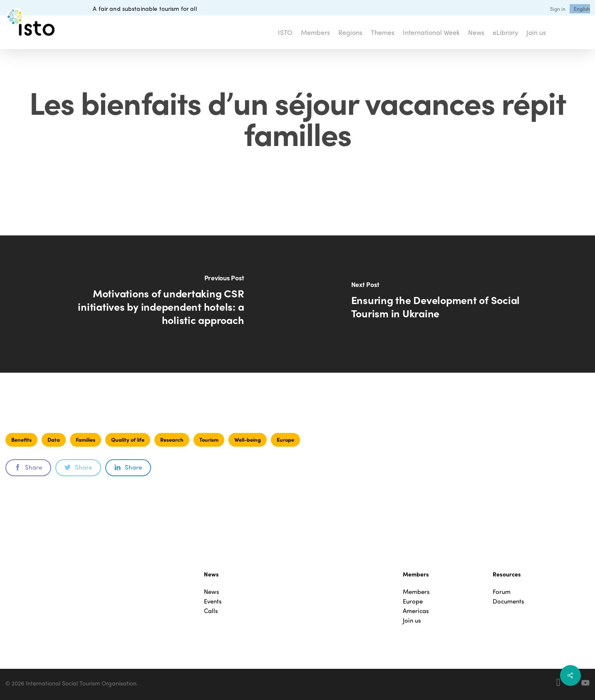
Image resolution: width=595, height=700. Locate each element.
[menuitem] (582, 9)
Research (172, 439)
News (212, 592)
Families (86, 439)
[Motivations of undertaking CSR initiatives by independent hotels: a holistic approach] (149, 304)
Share (28, 467)
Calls (211, 611)
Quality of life (128, 439)
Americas (416, 611)
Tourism (209, 439)
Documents (508, 601)
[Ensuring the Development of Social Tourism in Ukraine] (446, 304)
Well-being (248, 439)
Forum (502, 592)
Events (213, 601)
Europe (285, 439)
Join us (412, 620)
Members (416, 592)
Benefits (21, 439)
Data (54, 439)
